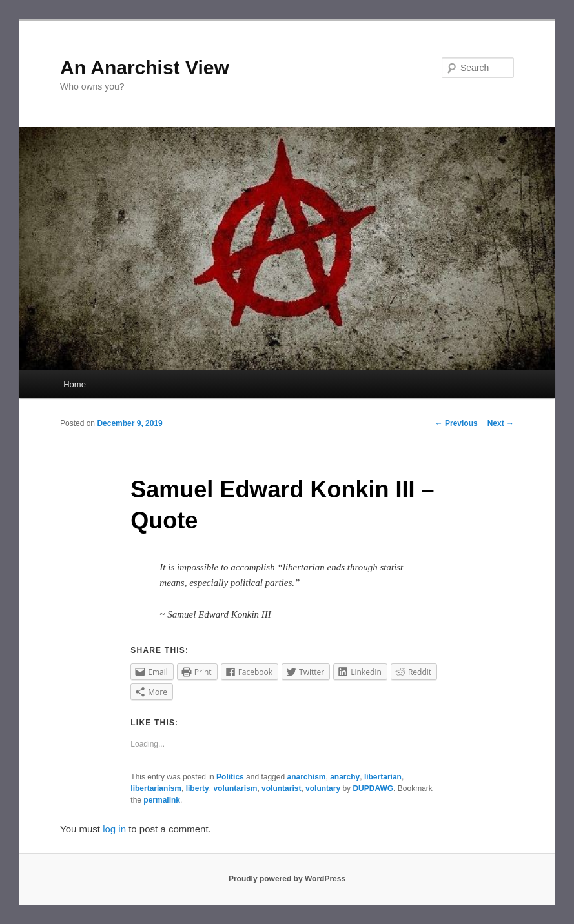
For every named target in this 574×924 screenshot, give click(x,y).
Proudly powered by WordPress (287, 879)
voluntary (323, 788)
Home (75, 384)
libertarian (383, 777)
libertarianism (156, 788)
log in (114, 829)
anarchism (306, 777)
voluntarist (281, 788)
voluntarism (235, 788)
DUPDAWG (373, 788)
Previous (456, 423)
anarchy (345, 777)
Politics (230, 777)
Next (501, 423)
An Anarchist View (145, 67)
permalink (162, 800)
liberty (198, 788)
